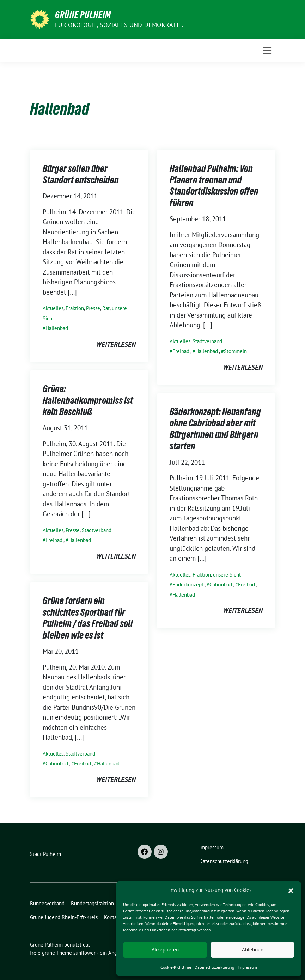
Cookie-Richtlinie (176, 967)
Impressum (247, 967)
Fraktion (75, 308)
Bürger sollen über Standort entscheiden (81, 174)
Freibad (181, 351)
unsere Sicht (227, 575)
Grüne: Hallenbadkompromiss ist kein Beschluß (88, 400)
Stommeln (235, 351)
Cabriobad (221, 584)
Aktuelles (53, 308)
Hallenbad (57, 328)
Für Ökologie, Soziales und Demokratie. (119, 25)
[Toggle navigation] (267, 50)
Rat (106, 308)
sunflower (84, 953)
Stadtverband (207, 341)
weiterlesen (116, 344)
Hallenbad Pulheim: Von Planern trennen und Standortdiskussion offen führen (214, 186)
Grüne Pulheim (83, 15)
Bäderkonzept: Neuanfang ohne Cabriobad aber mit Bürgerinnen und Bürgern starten (215, 429)
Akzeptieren (165, 950)
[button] (291, 890)
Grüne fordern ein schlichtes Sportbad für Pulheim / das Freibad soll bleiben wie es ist (88, 618)
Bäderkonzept (188, 584)
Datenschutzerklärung (214, 967)
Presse (93, 308)
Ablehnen (253, 950)
